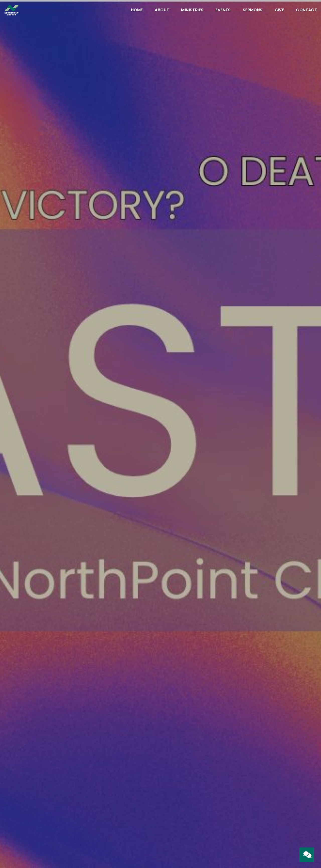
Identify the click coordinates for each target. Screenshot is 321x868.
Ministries (192, 10)
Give (279, 10)
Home (137, 10)
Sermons (253, 10)
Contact (306, 10)
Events (223, 10)
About (162, 10)
